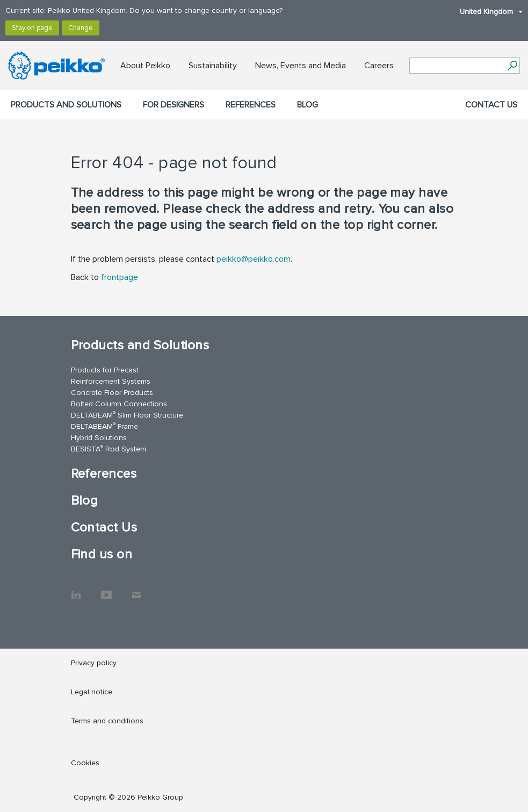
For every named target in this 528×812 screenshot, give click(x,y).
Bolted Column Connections (119, 404)
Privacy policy (94, 663)
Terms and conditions (107, 721)
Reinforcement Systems (111, 381)
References (251, 105)
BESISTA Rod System (109, 448)
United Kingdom (486, 12)
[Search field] (457, 66)
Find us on (102, 554)
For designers (173, 105)
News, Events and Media (301, 66)
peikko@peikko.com (254, 259)
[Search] (512, 66)
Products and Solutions (66, 105)
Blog (308, 105)
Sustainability (213, 66)
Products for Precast (105, 370)
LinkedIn (76, 590)
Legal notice (92, 692)
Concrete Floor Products (112, 393)
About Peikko (145, 66)
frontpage (120, 277)
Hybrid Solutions (99, 438)
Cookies (85, 763)
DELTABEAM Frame (104, 426)
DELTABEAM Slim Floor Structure (127, 415)
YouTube (106, 590)
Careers (379, 66)
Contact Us (491, 105)
